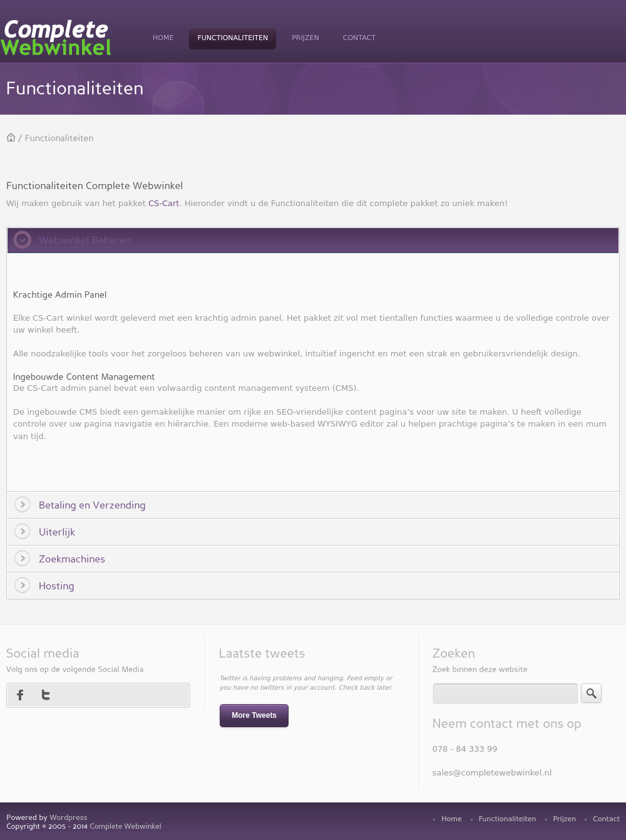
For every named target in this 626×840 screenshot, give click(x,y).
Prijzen (565, 819)
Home (451, 819)
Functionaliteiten (508, 819)
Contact (606, 819)
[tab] (313, 240)
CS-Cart (164, 203)
